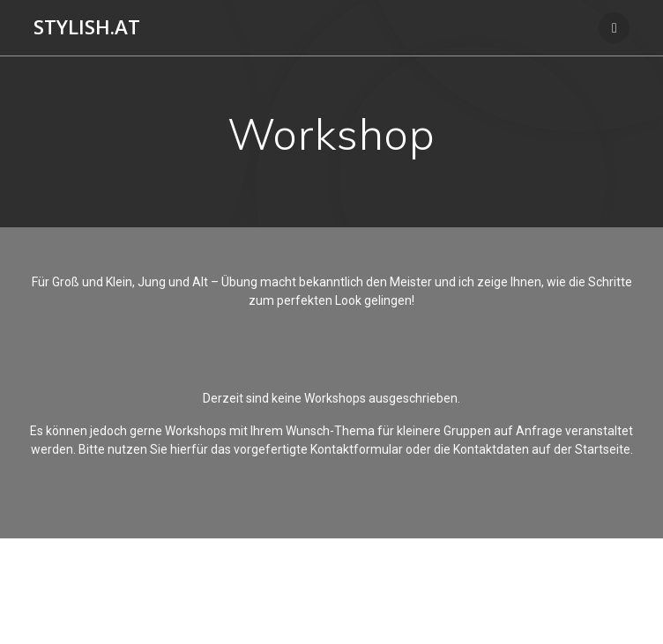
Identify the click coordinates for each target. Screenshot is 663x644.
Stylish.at (87, 27)
